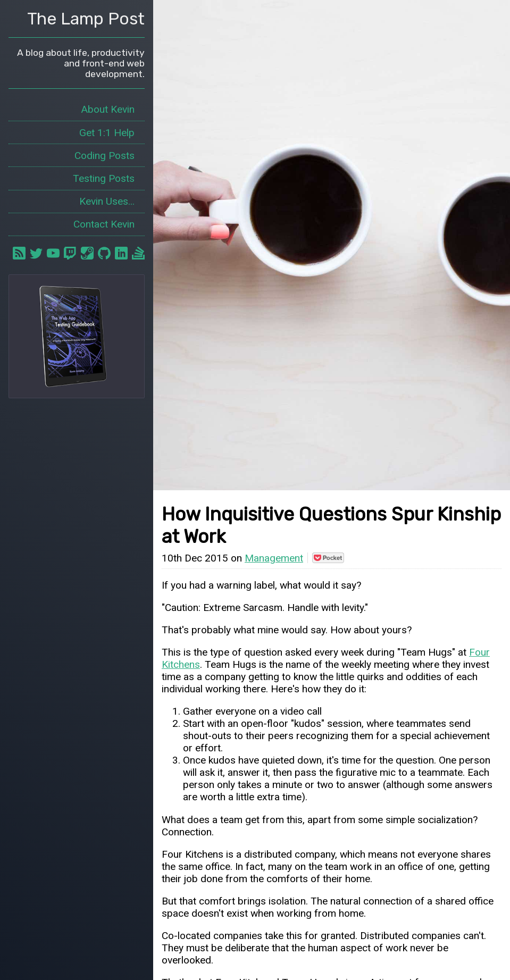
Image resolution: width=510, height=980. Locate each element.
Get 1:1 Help (107, 133)
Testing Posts (104, 178)
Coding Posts (104, 156)
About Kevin (108, 109)
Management (274, 558)
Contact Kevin (104, 224)
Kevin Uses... (107, 201)
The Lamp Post (86, 19)
